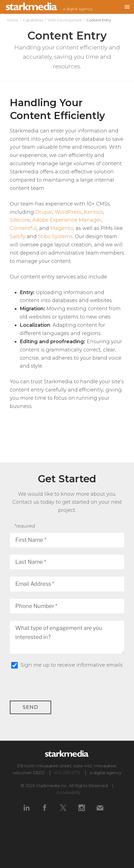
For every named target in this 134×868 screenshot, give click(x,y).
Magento (62, 228)
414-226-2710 (67, 773)
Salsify (18, 236)
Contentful (23, 228)
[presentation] (83, 690)
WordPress (68, 212)
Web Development (65, 20)
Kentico (94, 212)
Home (13, 20)
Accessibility (69, 792)
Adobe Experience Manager (67, 220)
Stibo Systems (55, 236)
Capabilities (33, 20)
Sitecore (20, 220)
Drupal (44, 212)
